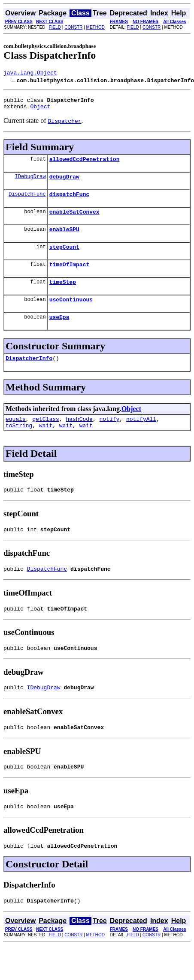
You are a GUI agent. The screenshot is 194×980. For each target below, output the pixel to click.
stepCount (64, 258)
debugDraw (64, 183)
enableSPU (64, 239)
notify (109, 438)
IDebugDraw (30, 183)
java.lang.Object (30, 74)
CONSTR (73, 27)
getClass (45, 438)
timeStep (63, 296)
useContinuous (71, 315)
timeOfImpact (70, 277)
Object (40, 110)
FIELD (55, 27)
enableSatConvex (74, 220)
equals (16, 438)
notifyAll (141, 438)
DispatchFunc (27, 201)
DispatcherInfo (29, 376)
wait (46, 446)
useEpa (59, 334)
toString (19, 446)
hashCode (79, 438)
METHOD (95, 27)
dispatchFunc (70, 202)
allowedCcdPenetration (85, 164)
